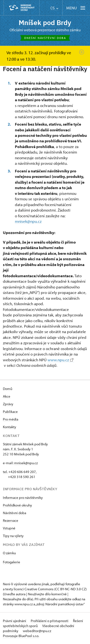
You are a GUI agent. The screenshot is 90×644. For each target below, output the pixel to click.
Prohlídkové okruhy (17, 505)
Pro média (11, 419)
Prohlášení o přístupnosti (50, 621)
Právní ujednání (15, 621)
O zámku (9, 553)
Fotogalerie (12, 562)
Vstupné (9, 528)
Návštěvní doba (15, 513)
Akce (7, 396)
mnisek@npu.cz (28, 221)
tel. (5, 472)
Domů (8, 389)
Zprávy (8, 404)
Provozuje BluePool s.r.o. (21, 636)
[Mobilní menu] (76, 8)
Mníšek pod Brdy (45, 23)
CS (54, 8)
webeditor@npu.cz (37, 631)
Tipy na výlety (13, 536)
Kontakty (9, 427)
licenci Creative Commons (34, 589)
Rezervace (11, 520)
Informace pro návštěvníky (23, 498)
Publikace (10, 412)
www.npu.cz (60, 360)
